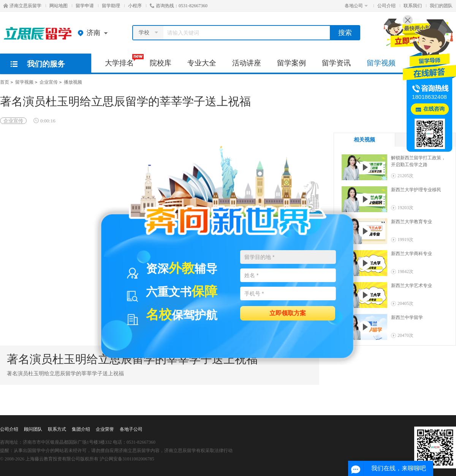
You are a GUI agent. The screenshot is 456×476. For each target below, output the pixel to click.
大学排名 (123, 60)
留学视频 (381, 63)
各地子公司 (131, 429)
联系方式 (57, 429)
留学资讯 (336, 63)
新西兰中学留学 (407, 317)
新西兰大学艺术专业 (412, 286)
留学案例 (291, 63)
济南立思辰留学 (22, 6)
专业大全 (202, 63)
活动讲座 (247, 63)
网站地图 (59, 6)
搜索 (345, 33)
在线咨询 (434, 109)
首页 (5, 82)
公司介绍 (386, 6)
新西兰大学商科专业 (412, 254)
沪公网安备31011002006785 (127, 459)
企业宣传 (49, 82)
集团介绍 (81, 429)
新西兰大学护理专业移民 (416, 190)
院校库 (161, 63)
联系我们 (413, 6)
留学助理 (111, 6)
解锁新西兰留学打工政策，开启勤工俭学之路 (418, 161)
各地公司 (356, 6)
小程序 (135, 6)
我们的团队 (441, 6)
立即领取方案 (288, 313)
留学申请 (85, 6)
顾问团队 (33, 429)
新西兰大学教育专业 (412, 222)
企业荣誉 (105, 429)
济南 (94, 33)
